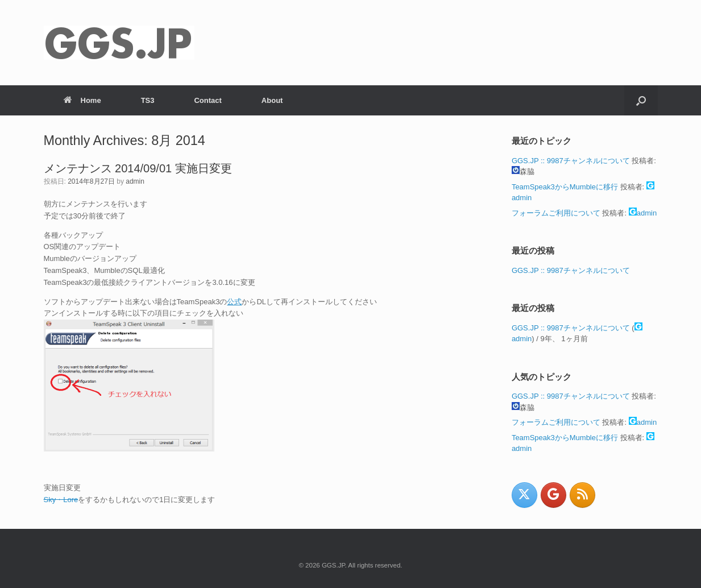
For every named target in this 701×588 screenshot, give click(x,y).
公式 (234, 302)
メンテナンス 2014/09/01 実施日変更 (138, 168)
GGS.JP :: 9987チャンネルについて (571, 161)
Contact (208, 100)
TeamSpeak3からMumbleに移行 (565, 187)
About (272, 100)
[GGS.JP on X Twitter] (524, 495)
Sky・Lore (61, 500)
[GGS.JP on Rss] (582, 495)
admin (135, 181)
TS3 (148, 100)
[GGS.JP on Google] (553, 495)
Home (82, 100)
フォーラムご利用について (556, 213)
